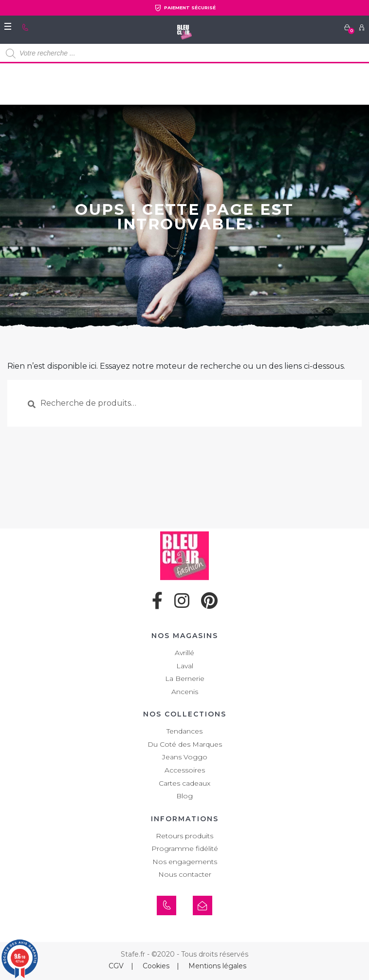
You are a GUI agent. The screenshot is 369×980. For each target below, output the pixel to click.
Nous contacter (185, 874)
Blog (184, 796)
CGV (116, 966)
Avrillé (184, 653)
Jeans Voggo (185, 757)
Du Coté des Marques (185, 744)
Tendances (184, 731)
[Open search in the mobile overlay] (184, 54)
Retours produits (184, 836)
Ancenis (185, 692)
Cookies (156, 966)
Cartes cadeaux (184, 783)
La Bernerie (185, 678)
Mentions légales (217, 966)
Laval (185, 666)
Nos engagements (185, 862)
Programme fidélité (185, 848)
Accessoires (185, 770)
